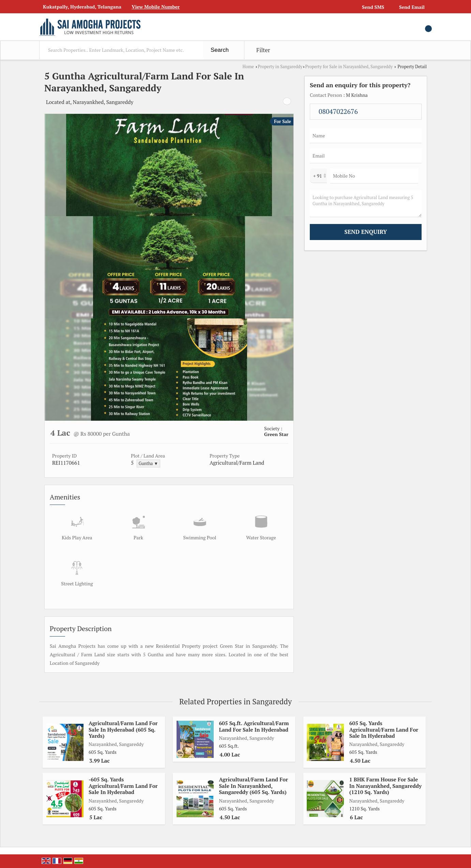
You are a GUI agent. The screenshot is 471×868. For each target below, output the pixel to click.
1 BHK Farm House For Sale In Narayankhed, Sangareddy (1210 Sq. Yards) (385, 786)
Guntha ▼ (148, 463)
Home (248, 67)
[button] (156, 7)
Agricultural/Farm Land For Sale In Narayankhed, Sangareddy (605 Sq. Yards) (253, 786)
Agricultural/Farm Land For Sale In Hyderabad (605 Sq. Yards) (123, 729)
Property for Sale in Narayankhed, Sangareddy (349, 67)
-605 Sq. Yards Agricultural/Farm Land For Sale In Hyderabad (123, 786)
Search (220, 50)
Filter (263, 50)
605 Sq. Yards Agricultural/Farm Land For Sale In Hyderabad (384, 729)
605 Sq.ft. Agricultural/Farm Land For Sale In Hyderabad (254, 726)
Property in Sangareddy (280, 67)
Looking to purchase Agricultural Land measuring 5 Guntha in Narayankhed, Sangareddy (366, 204)
